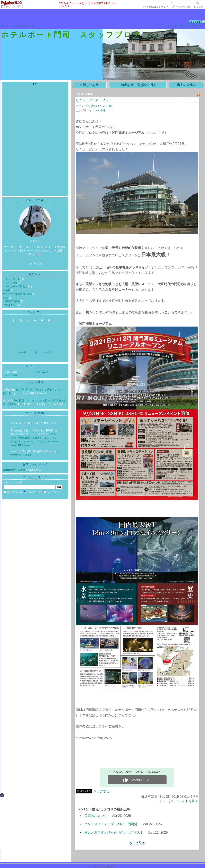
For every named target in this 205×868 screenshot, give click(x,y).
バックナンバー (35, 366)
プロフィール (27, 26)
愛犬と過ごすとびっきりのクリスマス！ (114, 832)
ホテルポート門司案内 (15, 287)
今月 (35, 352)
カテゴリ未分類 (11, 279)
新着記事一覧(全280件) (138, 85)
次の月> (48, 352)
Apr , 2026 (11, 376)
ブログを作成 (183, 7)
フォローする (35, 263)
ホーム (5, 26)
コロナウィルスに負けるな (18, 294)
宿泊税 (7, 290)
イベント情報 (10, 283)
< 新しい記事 (89, 85)
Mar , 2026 (42, 372)
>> (156, 7)
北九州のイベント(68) (99, 106)
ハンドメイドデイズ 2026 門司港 (111, 824)
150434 (195, 22)
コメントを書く (187, 801)
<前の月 (22, 352)
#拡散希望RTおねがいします (34, 438)
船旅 (5, 298)
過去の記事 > (186, 85)
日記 (14, 26)
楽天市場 (198, 7)
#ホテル (42, 441)
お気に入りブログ (35, 464)
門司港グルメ (10, 305)
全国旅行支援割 (11, 301)
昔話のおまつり (96, 816)
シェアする (101, 791)
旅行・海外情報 (14, 7)
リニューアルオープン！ (94, 100)
